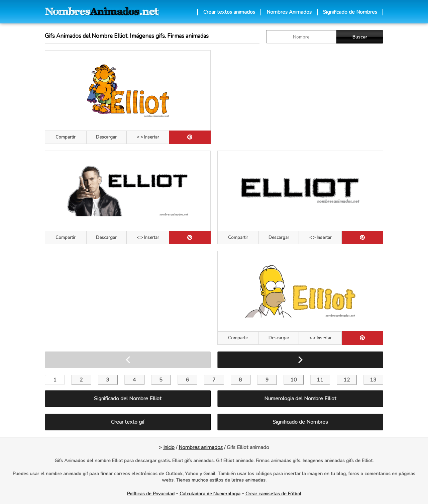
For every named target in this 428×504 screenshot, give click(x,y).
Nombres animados (201, 447)
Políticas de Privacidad (151, 494)
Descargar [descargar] (106, 137)
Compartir (66, 137)
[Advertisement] (300, 97)
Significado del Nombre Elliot (128, 399)
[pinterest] (190, 137)
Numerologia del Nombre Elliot (300, 399)
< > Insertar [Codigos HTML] (148, 137)
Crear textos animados (229, 12)
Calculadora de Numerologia (210, 494)
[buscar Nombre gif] (301, 37)
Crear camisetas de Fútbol (273, 494)
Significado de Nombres (350, 12)
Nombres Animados (289, 12)
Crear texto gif (128, 422)
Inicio (169, 447)
